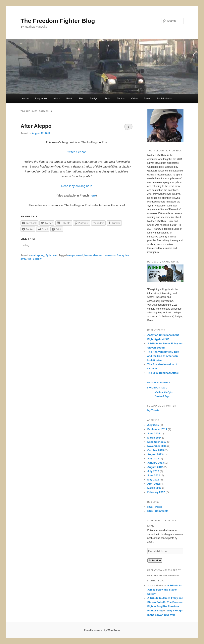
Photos (121, 98)
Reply (37, 259)
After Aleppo (36, 126)
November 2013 (157, 446)
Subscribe (155, 560)
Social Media (164, 98)
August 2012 (155, 467)
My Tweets (153, 410)
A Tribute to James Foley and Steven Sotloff (164, 590)
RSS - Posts (155, 507)
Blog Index (41, 98)
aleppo (71, 255)
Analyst (94, 98)
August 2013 (155, 454)
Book (69, 98)
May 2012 (153, 480)
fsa (29, 259)
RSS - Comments (158, 511)
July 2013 (153, 459)
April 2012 (154, 484)
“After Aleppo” (77, 152)
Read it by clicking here (77, 186)
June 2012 (154, 475)
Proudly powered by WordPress (102, 630)
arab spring (38, 255)
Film (81, 98)
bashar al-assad (94, 255)
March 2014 (154, 438)
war (55, 255)
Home (25, 98)
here (93, 195)
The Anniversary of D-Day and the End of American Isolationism (163, 356)
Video (134, 98)
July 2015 (153, 425)
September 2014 (157, 429)
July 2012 (153, 471)
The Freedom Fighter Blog (58, 21)
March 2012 (154, 488)
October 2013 (156, 450)
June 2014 (154, 433)
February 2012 (156, 492)
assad (80, 255)
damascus (110, 255)
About (57, 98)
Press (147, 98)
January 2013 (156, 463)
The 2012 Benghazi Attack (163, 373)
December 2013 (157, 442)
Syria (107, 98)
